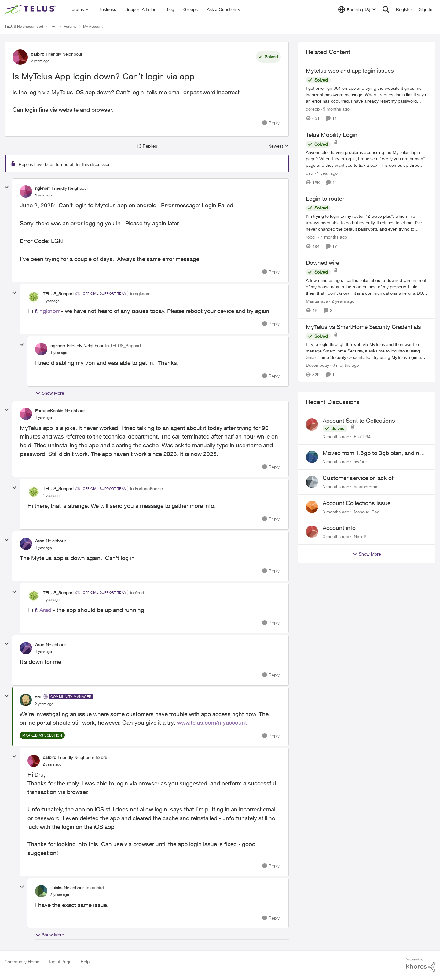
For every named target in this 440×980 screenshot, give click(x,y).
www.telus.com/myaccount (212, 723)
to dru (102, 757)
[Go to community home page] (31, 9)
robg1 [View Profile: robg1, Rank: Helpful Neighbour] (312, 237)
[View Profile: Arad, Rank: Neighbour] (26, 544)
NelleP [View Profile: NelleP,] (360, 536)
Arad (45, 610)
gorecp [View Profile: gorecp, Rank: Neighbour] (313, 109)
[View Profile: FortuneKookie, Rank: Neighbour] (26, 414)
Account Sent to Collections (359, 421)
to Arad (137, 593)
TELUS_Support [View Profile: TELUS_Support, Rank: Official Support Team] (58, 294)
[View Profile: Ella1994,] (312, 424)
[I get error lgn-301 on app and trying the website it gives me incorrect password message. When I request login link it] (367, 95)
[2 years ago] (342, 301)
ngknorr (50, 311)
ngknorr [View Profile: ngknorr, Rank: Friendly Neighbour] (43, 188)
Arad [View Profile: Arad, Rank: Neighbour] (40, 541)
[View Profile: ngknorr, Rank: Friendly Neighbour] (26, 191)
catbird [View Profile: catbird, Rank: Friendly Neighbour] (38, 54)
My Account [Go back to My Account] (93, 26)
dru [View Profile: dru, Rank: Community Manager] (38, 697)
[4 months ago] (333, 237)
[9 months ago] (335, 109)
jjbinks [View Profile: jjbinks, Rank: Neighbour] (56, 888)
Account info (339, 528)
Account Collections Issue (357, 503)
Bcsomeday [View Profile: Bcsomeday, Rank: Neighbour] (317, 365)
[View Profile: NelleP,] (312, 532)
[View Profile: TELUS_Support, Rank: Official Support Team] (34, 297)
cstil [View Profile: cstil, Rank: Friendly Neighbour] (310, 173)
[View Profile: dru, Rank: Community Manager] (26, 700)
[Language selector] (357, 9)
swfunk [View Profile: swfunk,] (361, 462)
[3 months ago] (336, 437)
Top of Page (60, 962)
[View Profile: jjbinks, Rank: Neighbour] (41, 891)
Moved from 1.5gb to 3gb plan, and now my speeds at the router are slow (375, 453)
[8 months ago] (345, 365)
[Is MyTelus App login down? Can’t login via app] (44, 195)
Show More (50, 393)
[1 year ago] (326, 173)
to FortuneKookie (146, 488)
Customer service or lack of (358, 478)
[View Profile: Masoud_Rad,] (312, 507)
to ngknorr (140, 294)
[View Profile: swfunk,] (312, 457)
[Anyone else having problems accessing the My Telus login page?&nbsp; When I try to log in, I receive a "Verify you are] (367, 158)
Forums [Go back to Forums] (70, 26)
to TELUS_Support (123, 346)
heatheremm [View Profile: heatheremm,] (366, 487)
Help (85, 962)
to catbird (95, 888)
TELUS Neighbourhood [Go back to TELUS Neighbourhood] (24, 26)
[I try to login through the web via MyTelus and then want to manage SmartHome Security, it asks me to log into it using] (367, 350)
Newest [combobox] (279, 146)
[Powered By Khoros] (421, 965)
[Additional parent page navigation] (53, 27)
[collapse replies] (7, 187)
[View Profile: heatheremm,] (312, 482)
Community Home (22, 962)
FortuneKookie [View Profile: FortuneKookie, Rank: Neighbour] (49, 411)
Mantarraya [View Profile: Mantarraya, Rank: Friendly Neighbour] (317, 301)
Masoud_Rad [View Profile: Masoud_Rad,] (367, 511)
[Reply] (271, 123)
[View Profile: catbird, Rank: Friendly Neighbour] (20, 57)
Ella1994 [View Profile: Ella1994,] (362, 437)
